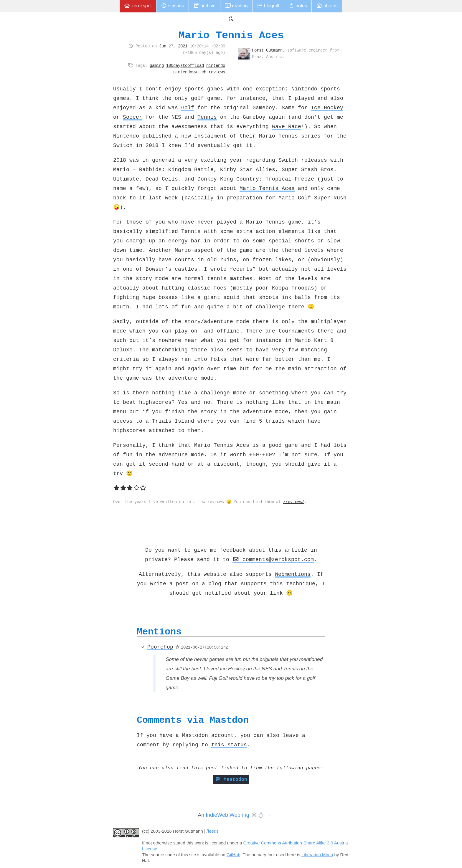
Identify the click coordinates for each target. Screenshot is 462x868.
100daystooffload (185, 65)
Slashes (173, 6)
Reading (236, 6)
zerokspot (138, 6)
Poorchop (160, 647)
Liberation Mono (317, 855)
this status (229, 745)
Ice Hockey (327, 108)
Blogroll (268, 6)
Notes (298, 6)
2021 (183, 46)
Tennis (207, 117)
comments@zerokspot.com (273, 559)
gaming (157, 65)
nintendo (216, 65)
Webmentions (293, 574)
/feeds (213, 831)
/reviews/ (294, 502)
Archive (204, 6)
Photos (327, 6)
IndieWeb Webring (227, 815)
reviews (217, 72)
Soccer (133, 117)
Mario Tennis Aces (231, 35)
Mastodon (231, 779)
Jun (163, 46)
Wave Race (287, 126)
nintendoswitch (190, 72)
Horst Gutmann (267, 50)
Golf (188, 108)
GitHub (234, 855)
